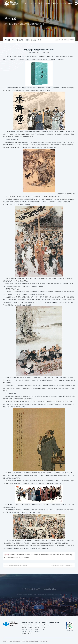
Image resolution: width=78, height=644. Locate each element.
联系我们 (70, 3)
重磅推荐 (14, 40)
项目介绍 (37, 625)
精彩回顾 (21, 40)
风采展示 (55, 3)
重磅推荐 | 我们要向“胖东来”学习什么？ (64, 565)
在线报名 (51, 625)
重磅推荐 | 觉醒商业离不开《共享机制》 (18, 565)
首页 (26, 3)
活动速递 (34, 40)
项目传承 (37, 627)
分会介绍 (24, 631)
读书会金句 (24, 629)
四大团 (43, 627)
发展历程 (24, 634)
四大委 (43, 625)
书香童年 (48, 3)
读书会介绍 (24, 625)
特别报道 (27, 40)
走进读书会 (33, 3)
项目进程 (37, 629)
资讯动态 (41, 3)
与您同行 (37, 631)
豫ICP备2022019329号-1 (32, 641)
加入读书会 (63, 3)
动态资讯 (31, 622)
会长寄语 (24, 627)
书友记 (39, 40)
